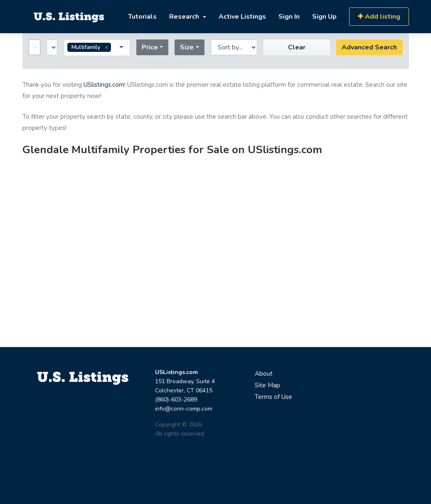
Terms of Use (273, 397)
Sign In (289, 17)
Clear (297, 47)
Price (150, 47)
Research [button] (185, 17)
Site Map (267, 385)
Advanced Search (369, 47)
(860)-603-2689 (176, 400)
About (264, 374)
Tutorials (142, 17)
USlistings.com (104, 85)
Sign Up (324, 17)
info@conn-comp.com (184, 409)
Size (187, 47)
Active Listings (242, 17)
